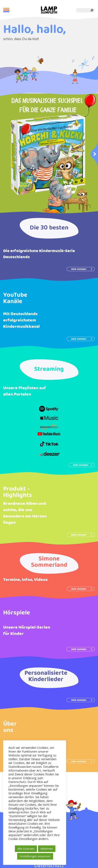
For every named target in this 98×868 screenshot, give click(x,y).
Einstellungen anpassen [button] (35, 856)
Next (94, 154)
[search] (92, 10)
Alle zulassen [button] (26, 849)
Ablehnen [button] (47, 849)
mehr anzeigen (82, 269)
